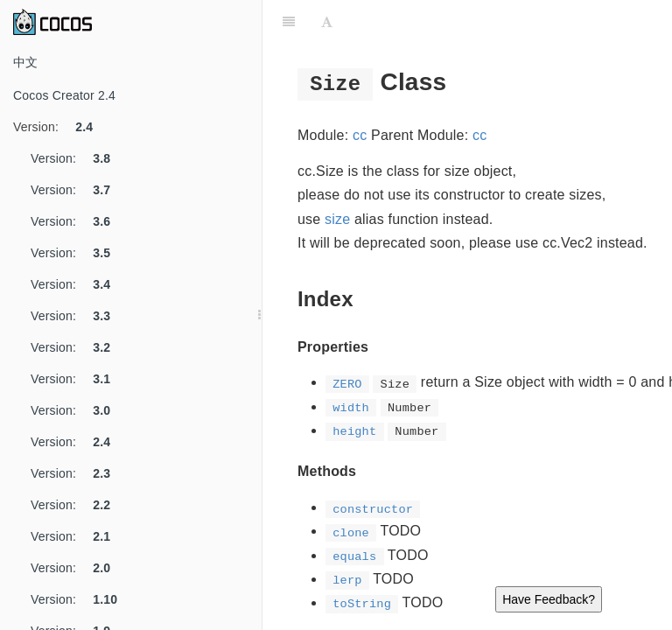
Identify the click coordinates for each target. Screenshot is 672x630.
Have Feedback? (549, 599)
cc (360, 135)
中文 (25, 62)
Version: (59, 127)
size (337, 219)
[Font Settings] (327, 22)
